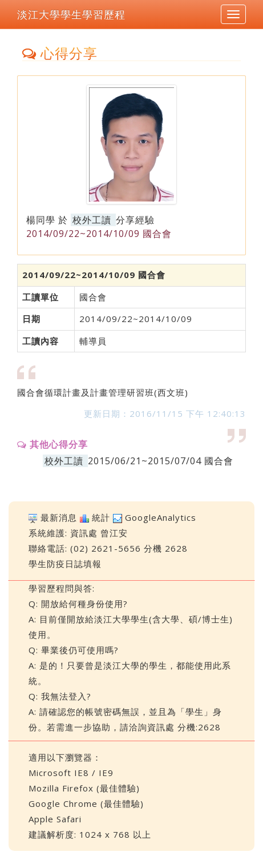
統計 (101, 517)
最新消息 (59, 517)
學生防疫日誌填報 (65, 564)
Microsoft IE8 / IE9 (71, 773)
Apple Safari (55, 819)
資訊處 (84, 533)
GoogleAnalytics (161, 517)
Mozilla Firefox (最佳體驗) (84, 788)
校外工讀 (92, 220)
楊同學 (41, 220)
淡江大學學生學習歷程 (71, 14)
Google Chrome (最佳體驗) (86, 803)
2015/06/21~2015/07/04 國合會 (161, 461)
